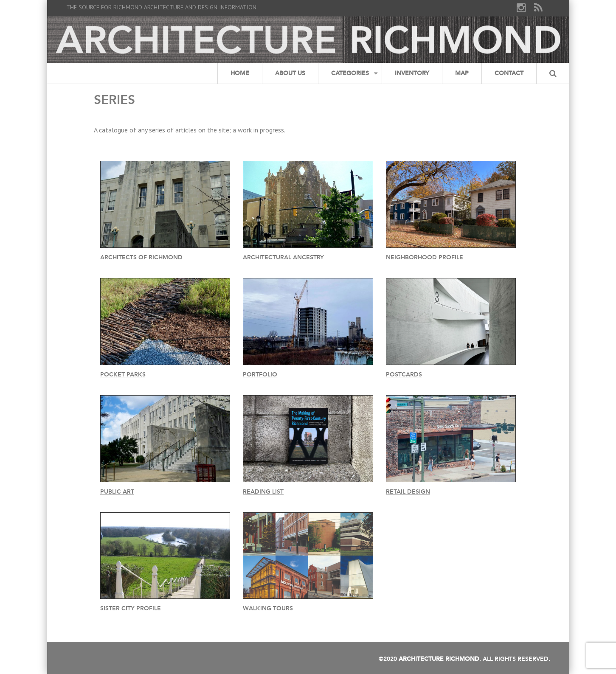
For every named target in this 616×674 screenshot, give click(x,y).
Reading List (263, 492)
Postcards (404, 375)
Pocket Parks (123, 375)
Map (462, 73)
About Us (290, 73)
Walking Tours (268, 608)
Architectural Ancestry (283, 257)
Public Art (117, 492)
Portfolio (260, 375)
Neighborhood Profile (425, 257)
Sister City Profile (131, 608)
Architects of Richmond (141, 257)
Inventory (412, 73)
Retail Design (408, 492)
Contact (509, 73)
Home (240, 73)
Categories (350, 73)
